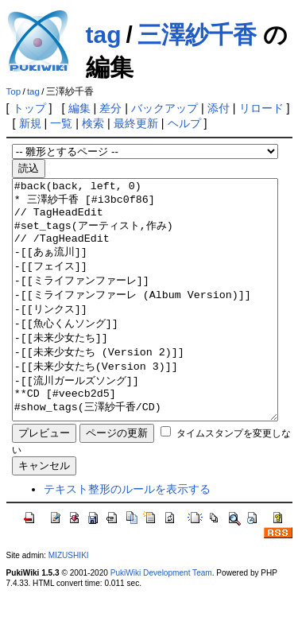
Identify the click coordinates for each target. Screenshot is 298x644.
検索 (93, 123)
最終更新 (136, 123)
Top (14, 91)
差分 (110, 108)
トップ (29, 108)
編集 (79, 108)
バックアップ (164, 108)
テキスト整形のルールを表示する (127, 537)
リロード (261, 108)
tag (104, 35)
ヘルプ (184, 123)
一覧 (61, 123)
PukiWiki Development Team (161, 621)
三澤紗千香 (197, 35)
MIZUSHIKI (69, 603)
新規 (30, 123)
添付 (219, 108)
